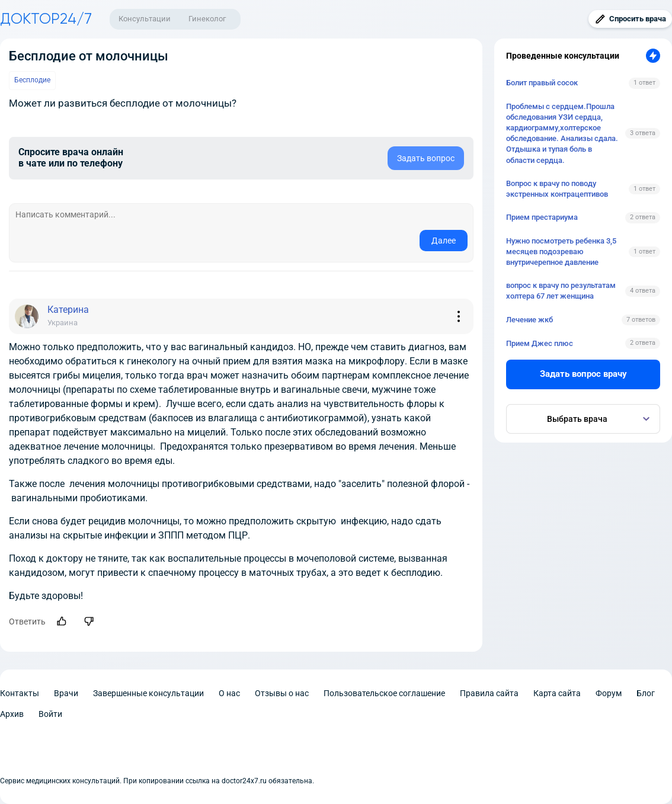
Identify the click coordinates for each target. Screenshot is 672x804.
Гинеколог (207, 19)
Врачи (66, 693)
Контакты (20, 693)
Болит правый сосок (542, 83)
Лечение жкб (529, 320)
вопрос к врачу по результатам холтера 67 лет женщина (561, 291)
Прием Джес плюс (540, 343)
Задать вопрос (426, 158)
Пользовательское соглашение (384, 693)
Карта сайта (557, 693)
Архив (12, 714)
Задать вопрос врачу (583, 374)
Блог (646, 693)
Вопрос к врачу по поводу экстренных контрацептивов (557, 189)
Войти (50, 714)
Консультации (145, 19)
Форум (609, 693)
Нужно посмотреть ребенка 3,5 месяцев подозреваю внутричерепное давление (561, 252)
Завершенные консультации (148, 693)
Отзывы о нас (282, 693)
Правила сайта (489, 693)
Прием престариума (542, 217)
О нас (229, 693)
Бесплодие (32, 80)
